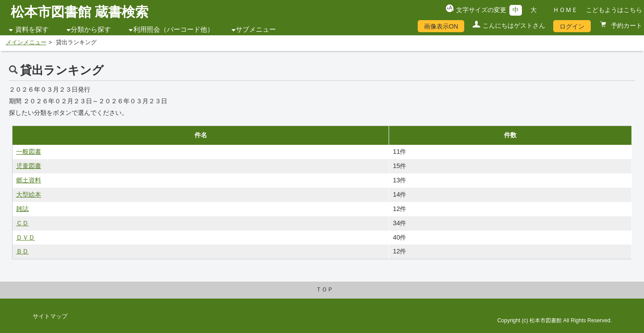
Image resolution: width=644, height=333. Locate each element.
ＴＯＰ (324, 290)
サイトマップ (50, 316)
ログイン (572, 26)
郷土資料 (29, 180)
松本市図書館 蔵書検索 (80, 12)
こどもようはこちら (614, 10)
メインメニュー (26, 42)
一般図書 (29, 152)
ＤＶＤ (25, 237)
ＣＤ (22, 223)
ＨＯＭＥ (565, 10)
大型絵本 (29, 194)
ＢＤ (22, 251)
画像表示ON (441, 26)
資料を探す (32, 30)
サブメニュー (256, 30)
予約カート (626, 25)
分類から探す (91, 30)
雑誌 (22, 209)
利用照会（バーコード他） (174, 30)
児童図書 (29, 166)
